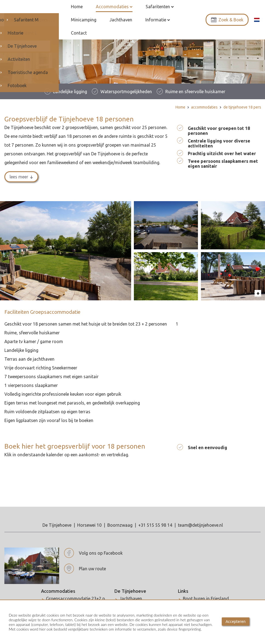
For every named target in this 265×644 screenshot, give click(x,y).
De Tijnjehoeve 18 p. (66, 593)
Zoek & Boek (227, 15)
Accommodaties (58, 581)
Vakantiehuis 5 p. (63, 598)
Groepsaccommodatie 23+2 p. (76, 588)
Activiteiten (131, 593)
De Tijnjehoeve (130, 581)
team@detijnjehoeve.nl (200, 515)
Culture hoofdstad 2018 (207, 593)
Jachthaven (131, 588)
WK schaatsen (197, 598)
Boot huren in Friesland (206, 588)
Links (183, 581)
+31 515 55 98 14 (155, 515)
